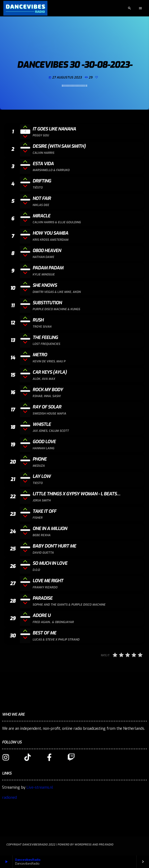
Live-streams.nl (40, 787)
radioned (9, 798)
